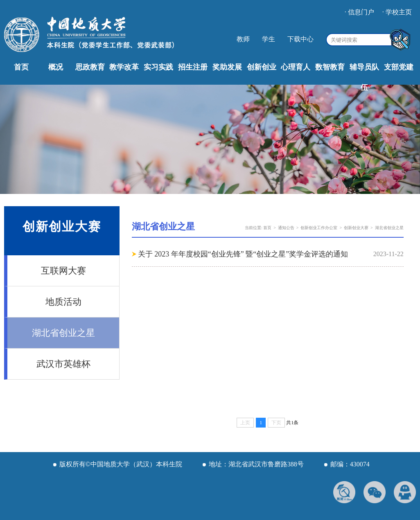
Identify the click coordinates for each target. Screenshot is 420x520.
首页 (21, 67)
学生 (269, 39)
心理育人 (296, 67)
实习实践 (158, 67)
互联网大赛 (63, 271)
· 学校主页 (397, 12)
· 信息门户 (359, 12)
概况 (56, 67)
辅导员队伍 (364, 77)
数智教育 (330, 67)
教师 (243, 39)
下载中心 (300, 39)
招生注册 (193, 67)
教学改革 (124, 67)
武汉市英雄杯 (63, 364)
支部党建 (399, 67)
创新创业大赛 (356, 228)
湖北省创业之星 (63, 333)
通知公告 (286, 228)
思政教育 (90, 67)
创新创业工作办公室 (319, 228)
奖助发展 (227, 67)
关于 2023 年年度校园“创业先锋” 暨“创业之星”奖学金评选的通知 (243, 254)
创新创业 (262, 67)
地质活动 (63, 302)
